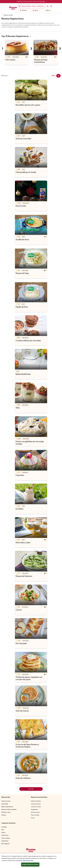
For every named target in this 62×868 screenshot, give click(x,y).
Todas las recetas (8, 15)
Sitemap (4, 815)
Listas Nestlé (5, 804)
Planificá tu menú (6, 812)
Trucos (33, 818)
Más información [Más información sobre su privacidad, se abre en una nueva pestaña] (28, 861)
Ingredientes (34, 810)
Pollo (3, 830)
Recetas (23, 10)
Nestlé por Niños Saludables (9, 810)
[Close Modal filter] (58, 76)
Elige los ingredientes (7, 807)
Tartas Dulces (5, 835)
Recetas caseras (35, 812)
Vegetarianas (5, 841)
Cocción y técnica (36, 804)
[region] (31, 861)
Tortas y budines (6, 838)
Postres (3, 833)
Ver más (31, 789)
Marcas (47, 10)
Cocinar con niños (36, 807)
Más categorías (5, 844)
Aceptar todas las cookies (30, 865)
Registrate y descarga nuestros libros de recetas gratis (31, 1)
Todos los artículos (36, 801)
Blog (35, 10)
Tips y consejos (35, 815)
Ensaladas (4, 827)
